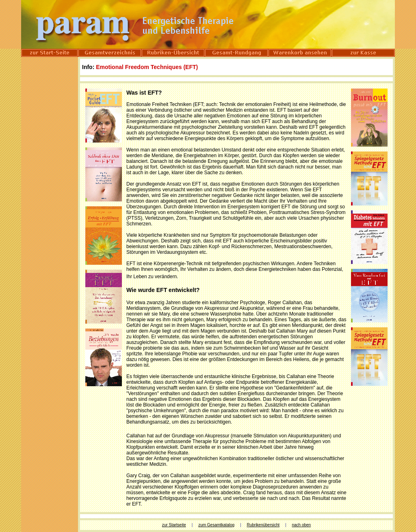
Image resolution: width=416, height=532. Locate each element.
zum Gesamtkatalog (216, 525)
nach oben (301, 525)
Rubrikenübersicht (263, 525)
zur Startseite (174, 525)
